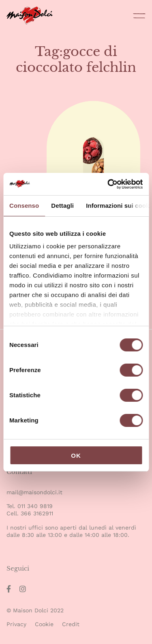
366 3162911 (37, 513)
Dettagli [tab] (62, 206)
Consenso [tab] (24, 206)
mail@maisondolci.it (34, 492)
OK (76, 456)
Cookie (44, 624)
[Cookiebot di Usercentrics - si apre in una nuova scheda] (108, 184)
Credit (71, 624)
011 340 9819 (35, 506)
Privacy (16, 624)
